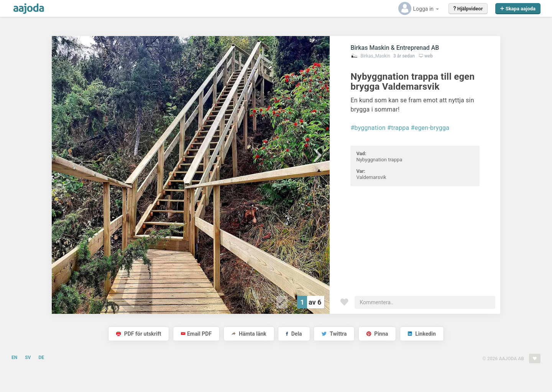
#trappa (398, 128)
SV (28, 358)
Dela (294, 334)
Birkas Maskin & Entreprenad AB (395, 48)
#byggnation (368, 128)
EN (14, 358)
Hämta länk (249, 334)
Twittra (334, 334)
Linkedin (422, 334)
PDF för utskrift (139, 334)
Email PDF (196, 334)
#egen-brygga (430, 128)
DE (41, 358)
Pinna (377, 334)
